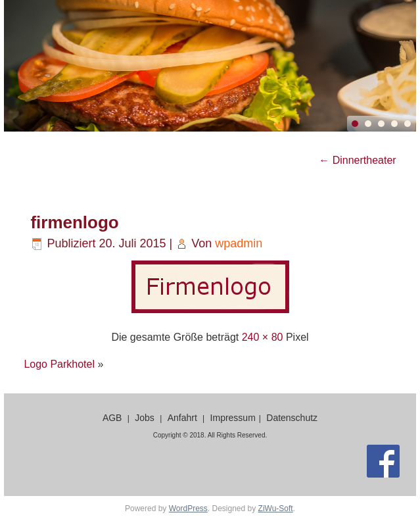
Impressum (233, 418)
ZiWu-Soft (276, 509)
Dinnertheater (357, 160)
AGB (112, 418)
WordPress (188, 509)
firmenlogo (74, 222)
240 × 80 (263, 337)
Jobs (145, 418)
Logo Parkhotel (59, 364)
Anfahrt (182, 418)
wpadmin (239, 243)
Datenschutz (292, 418)
